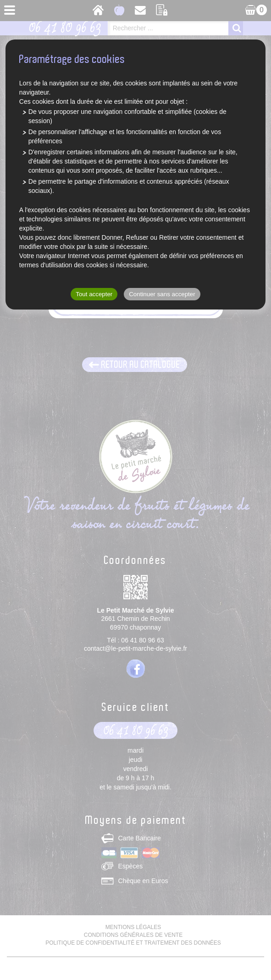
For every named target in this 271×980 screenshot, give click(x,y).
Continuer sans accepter (162, 294)
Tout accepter (94, 294)
